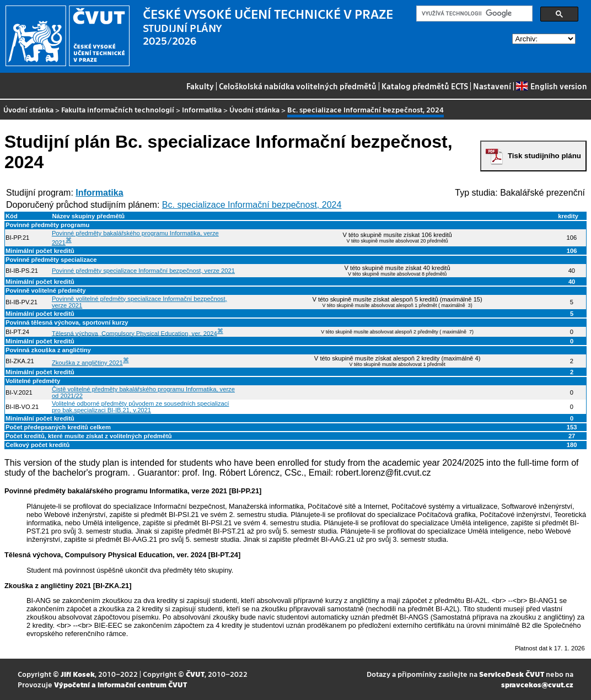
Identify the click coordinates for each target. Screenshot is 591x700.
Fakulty (200, 86)
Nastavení (492, 86)
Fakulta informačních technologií (118, 109)
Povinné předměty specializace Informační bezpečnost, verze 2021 (143, 271)
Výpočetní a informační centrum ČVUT (120, 684)
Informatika (202, 109)
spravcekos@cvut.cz (537, 684)
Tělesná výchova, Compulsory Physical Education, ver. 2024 (135, 333)
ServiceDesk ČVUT (512, 674)
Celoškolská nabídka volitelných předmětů (298, 86)
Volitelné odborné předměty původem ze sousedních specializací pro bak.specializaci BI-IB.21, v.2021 (141, 407)
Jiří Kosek (78, 674)
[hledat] (473, 14)
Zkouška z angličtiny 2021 (87, 363)
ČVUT (195, 674)
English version (551, 86)
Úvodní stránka (28, 109)
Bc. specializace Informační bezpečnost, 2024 (252, 205)
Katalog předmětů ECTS (425, 86)
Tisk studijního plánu (544, 156)
